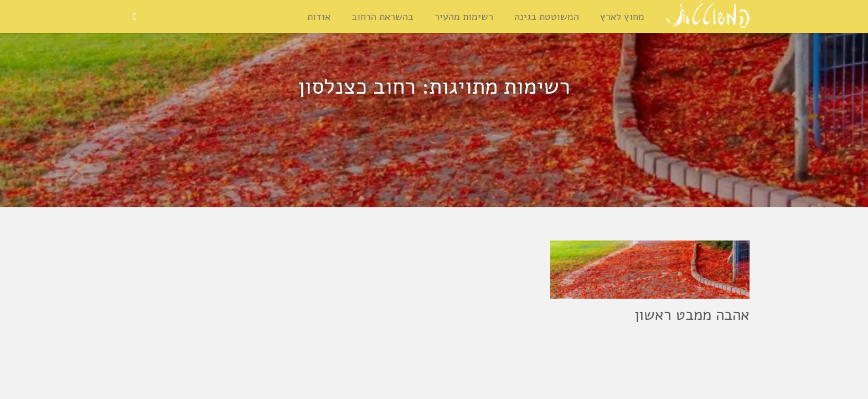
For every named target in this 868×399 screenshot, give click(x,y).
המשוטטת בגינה (547, 17)
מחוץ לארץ (622, 17)
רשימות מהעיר (464, 17)
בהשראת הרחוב (383, 17)
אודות (319, 17)
